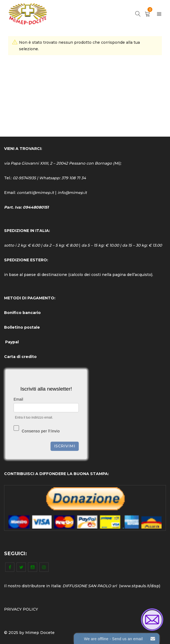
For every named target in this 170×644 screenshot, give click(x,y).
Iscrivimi (65, 446)
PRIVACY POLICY (21, 609)
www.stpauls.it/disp (140, 586)
